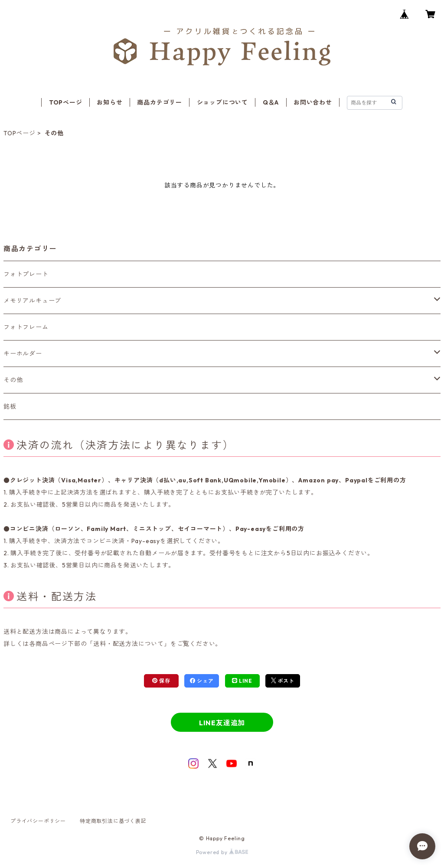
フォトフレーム (26, 327)
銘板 (10, 406)
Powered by (222, 852)
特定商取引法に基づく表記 (113, 821)
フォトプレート (26, 274)
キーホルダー (23, 354)
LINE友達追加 (222, 723)
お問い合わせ (313, 102)
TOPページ (66, 102)
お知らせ (109, 102)
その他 (13, 380)
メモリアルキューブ (32, 301)
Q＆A (271, 102)
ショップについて (222, 102)
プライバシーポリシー (38, 821)
